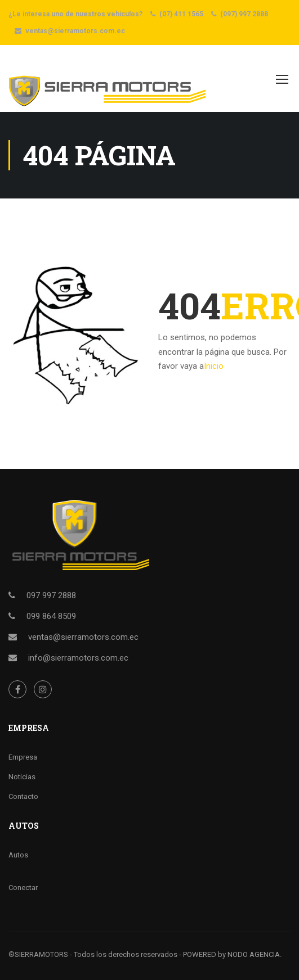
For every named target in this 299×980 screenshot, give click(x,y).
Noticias (22, 777)
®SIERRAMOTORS (38, 954)
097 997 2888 (51, 595)
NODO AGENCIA (254, 954)
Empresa (23, 757)
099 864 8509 (51, 616)
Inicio (214, 366)
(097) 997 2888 (244, 14)
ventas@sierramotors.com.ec (75, 31)
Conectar (23, 888)
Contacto (23, 796)
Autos (18, 855)
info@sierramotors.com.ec (78, 658)
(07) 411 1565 (181, 14)
